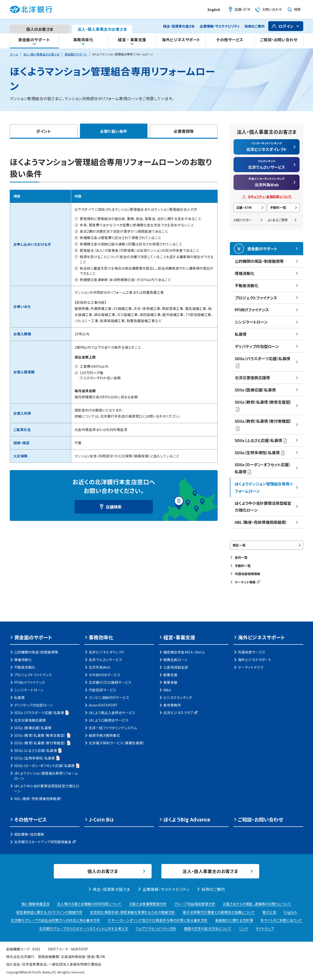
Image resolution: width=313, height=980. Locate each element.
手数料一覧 (278, 207)
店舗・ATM (244, 207)
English (214, 10)
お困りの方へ (243, 220)
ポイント (44, 131)
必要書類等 (184, 131)
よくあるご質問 (278, 220)
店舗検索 (114, 507)
